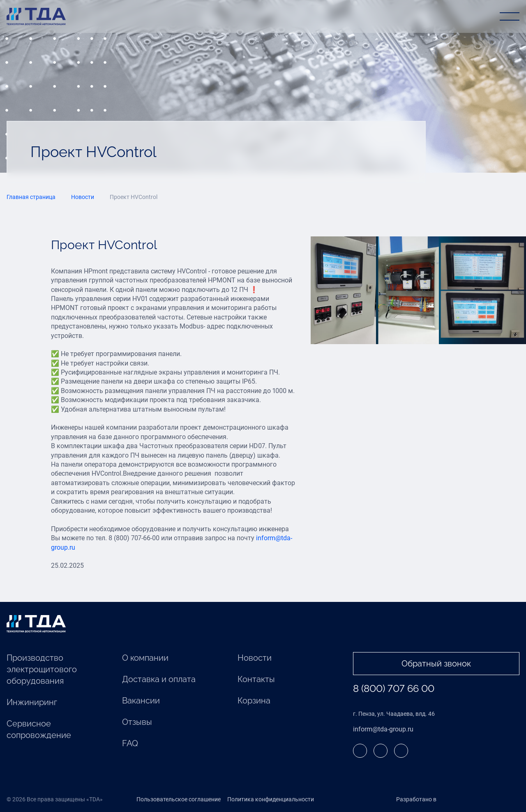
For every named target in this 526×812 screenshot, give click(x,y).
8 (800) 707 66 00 (394, 688)
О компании (145, 658)
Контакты (256, 679)
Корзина (254, 701)
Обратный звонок (436, 664)
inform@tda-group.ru (383, 729)
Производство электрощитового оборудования (42, 669)
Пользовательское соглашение (179, 799)
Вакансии (141, 701)
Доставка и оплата (159, 679)
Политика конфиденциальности (271, 799)
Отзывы (137, 722)
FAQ (130, 743)
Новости (255, 658)
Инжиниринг (32, 702)
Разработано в (433, 800)
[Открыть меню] (510, 16)
